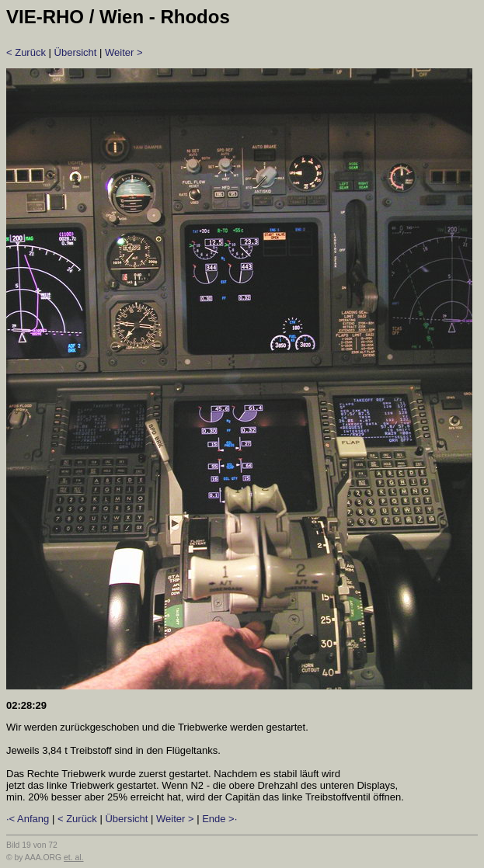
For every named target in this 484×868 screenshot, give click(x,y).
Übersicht (76, 52)
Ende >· (219, 819)
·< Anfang (28, 819)
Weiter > (124, 52)
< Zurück (26, 52)
